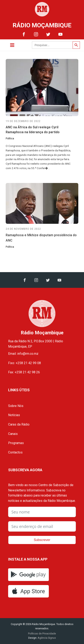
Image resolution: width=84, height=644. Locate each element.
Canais (13, 434)
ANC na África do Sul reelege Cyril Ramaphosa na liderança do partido (33, 130)
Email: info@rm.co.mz (23, 354)
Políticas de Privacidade (42, 633)
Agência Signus (46, 638)
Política (10, 139)
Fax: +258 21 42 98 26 (24, 372)
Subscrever (42, 540)
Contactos (15, 452)
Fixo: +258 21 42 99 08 (25, 363)
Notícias (14, 415)
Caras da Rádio (19, 424)
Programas (16, 443)
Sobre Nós (16, 406)
